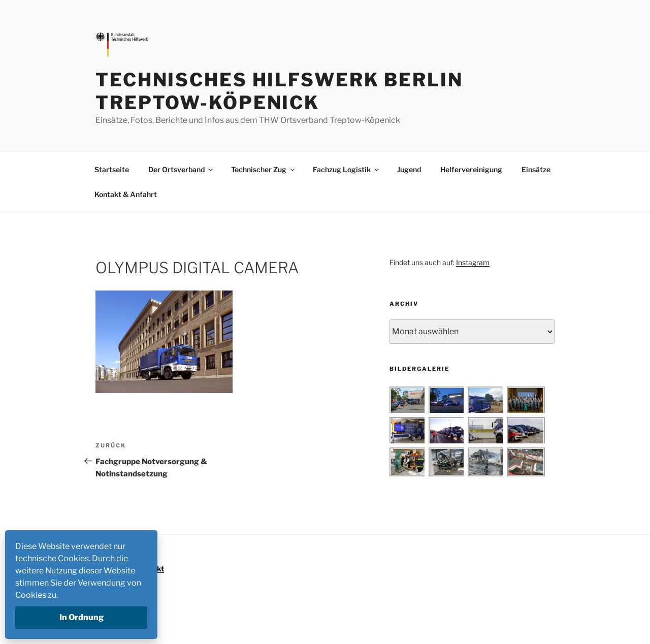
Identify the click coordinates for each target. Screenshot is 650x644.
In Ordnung (82, 617)
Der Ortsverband (181, 169)
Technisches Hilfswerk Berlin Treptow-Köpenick (279, 91)
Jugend (409, 169)
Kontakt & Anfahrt (126, 194)
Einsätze (536, 169)
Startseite (112, 169)
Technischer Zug (264, 169)
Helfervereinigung (471, 169)
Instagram (473, 262)
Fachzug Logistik (347, 169)
